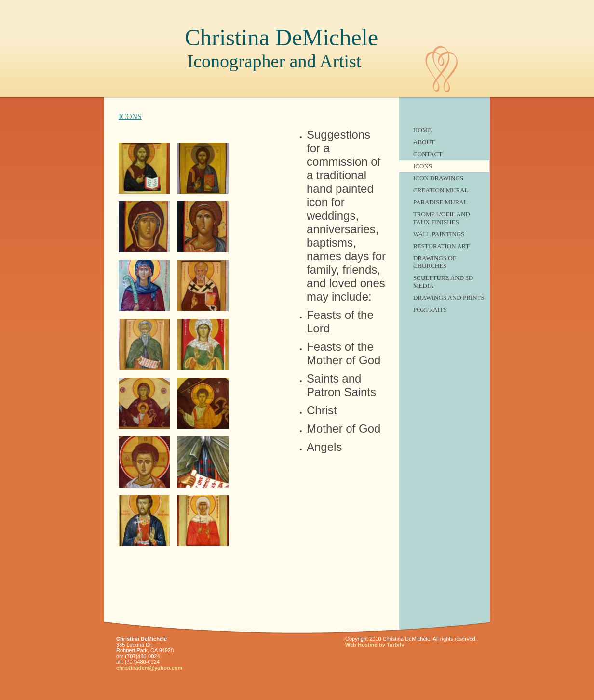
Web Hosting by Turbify (375, 645)
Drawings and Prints (449, 297)
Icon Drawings (438, 178)
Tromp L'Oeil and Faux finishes (442, 218)
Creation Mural (441, 190)
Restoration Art (441, 246)
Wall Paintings (439, 234)
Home (422, 130)
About (424, 142)
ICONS (423, 166)
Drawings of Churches (435, 262)
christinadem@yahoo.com (149, 668)
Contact (428, 154)
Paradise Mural (440, 202)
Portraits (430, 310)
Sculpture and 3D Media (443, 282)
